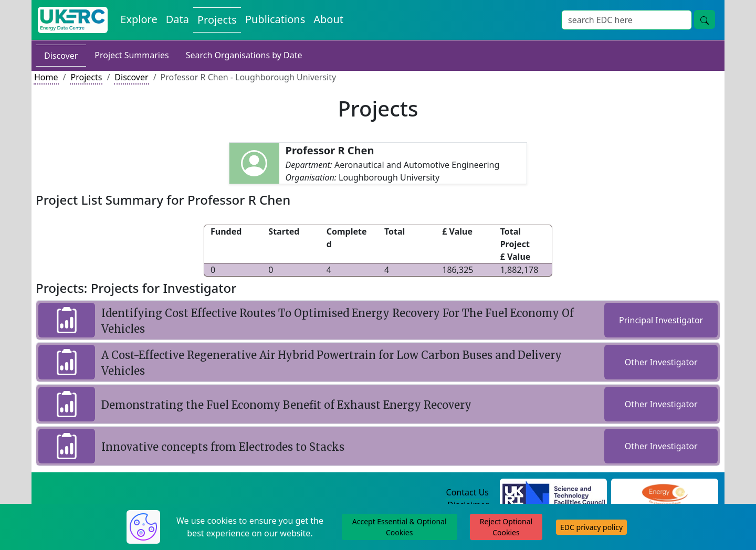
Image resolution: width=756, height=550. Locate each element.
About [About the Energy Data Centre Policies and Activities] (328, 19)
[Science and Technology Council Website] (554, 493)
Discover (61, 56)
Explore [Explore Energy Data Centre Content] (139, 19)
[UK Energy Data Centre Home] (73, 20)
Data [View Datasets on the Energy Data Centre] (177, 19)
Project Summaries (132, 55)
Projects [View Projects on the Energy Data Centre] (217, 20)
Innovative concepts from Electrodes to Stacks (223, 447)
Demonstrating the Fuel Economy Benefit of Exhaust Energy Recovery (286, 405)
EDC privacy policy (591, 527)
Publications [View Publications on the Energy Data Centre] (275, 19)
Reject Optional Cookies (506, 527)
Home (46, 77)
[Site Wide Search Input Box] (627, 20)
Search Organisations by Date (244, 55)
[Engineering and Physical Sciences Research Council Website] (664, 493)
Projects (86, 77)
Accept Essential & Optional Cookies (400, 527)
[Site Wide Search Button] (705, 19)
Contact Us (468, 492)
